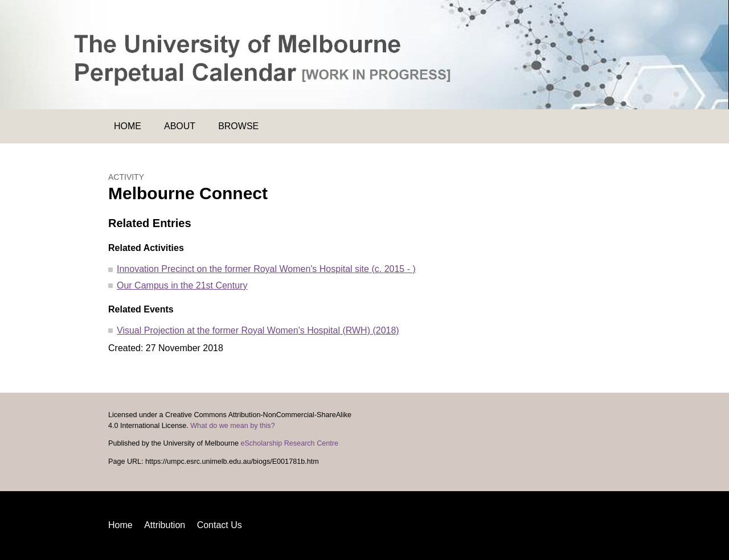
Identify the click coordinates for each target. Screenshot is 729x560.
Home (128, 126)
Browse (238, 126)
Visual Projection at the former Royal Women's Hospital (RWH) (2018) (258, 330)
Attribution (165, 525)
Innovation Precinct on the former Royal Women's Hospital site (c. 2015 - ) (266, 269)
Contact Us (220, 525)
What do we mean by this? (232, 426)
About (180, 126)
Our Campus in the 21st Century (182, 285)
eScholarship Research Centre (289, 443)
